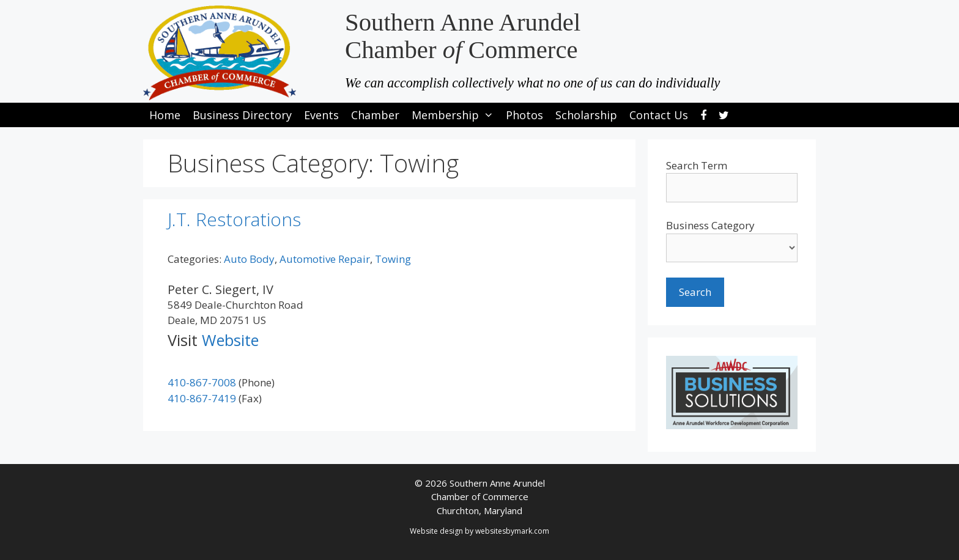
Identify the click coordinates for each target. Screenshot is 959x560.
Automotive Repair (325, 259)
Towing (393, 259)
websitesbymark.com (512, 531)
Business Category (710, 225)
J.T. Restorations (234, 219)
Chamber (375, 115)
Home (165, 115)
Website (230, 340)
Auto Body (249, 259)
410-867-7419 (202, 398)
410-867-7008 (202, 382)
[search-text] (732, 188)
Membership (456, 115)
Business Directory (242, 115)
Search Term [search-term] (697, 165)
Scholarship (586, 115)
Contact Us (659, 115)
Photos (524, 115)
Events (321, 115)
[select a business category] (732, 248)
